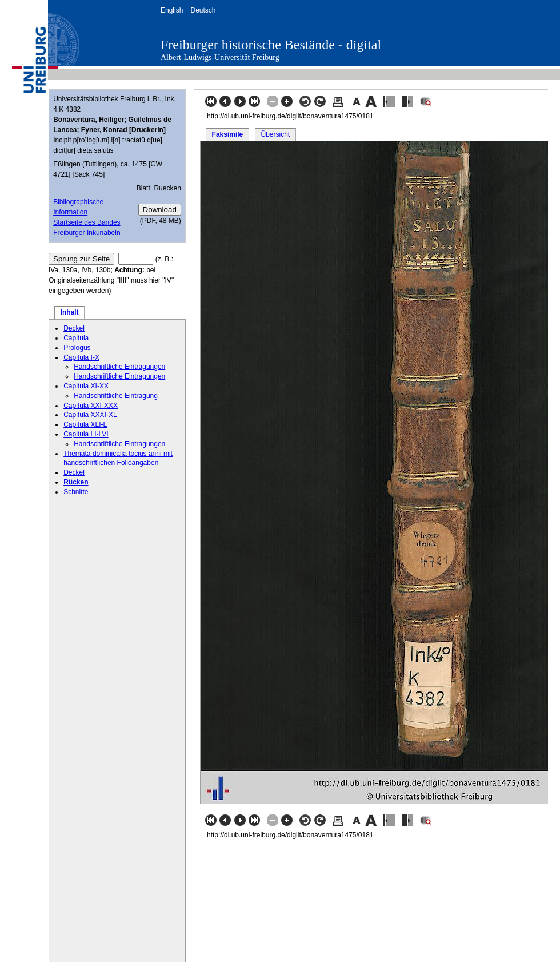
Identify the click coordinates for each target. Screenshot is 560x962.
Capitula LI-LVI (86, 434)
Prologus (77, 348)
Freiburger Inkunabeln (87, 233)
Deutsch (203, 10)
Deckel (74, 328)
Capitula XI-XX (86, 386)
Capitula (76, 338)
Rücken (76, 482)
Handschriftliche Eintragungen (119, 367)
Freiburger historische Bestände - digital (271, 45)
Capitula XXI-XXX (91, 406)
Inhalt (70, 312)
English (172, 10)
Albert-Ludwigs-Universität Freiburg (220, 57)
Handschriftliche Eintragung (116, 396)
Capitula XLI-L (85, 424)
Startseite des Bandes (87, 222)
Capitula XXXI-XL (90, 415)
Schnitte (76, 492)
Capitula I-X (81, 357)
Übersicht (275, 134)
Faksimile (228, 134)
